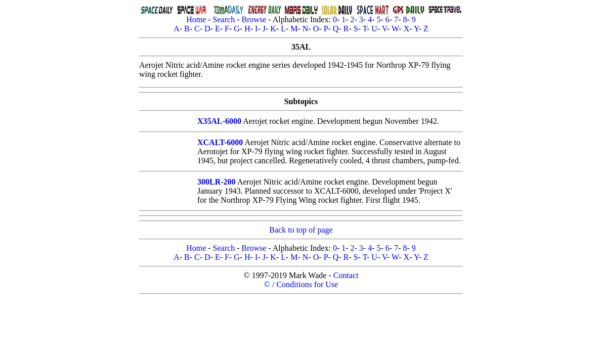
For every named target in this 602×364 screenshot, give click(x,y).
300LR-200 (217, 182)
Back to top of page (301, 230)
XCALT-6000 (220, 142)
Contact (346, 275)
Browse (254, 19)
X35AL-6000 (219, 121)
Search (224, 19)
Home (196, 19)
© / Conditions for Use (301, 284)
